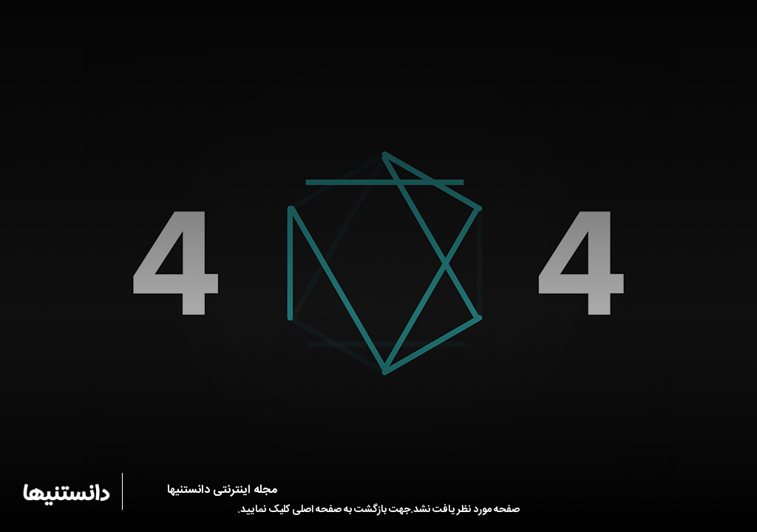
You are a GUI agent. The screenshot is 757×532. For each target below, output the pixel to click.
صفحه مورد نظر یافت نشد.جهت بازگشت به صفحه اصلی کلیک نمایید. (378, 510)
